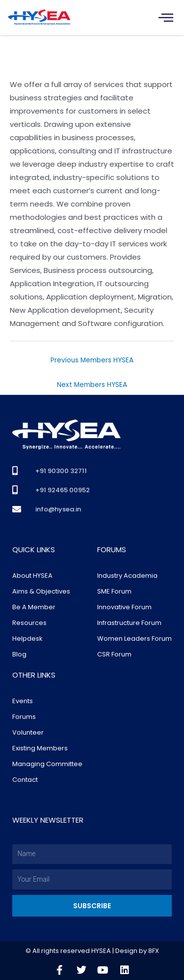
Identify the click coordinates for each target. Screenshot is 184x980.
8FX (154, 951)
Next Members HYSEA (92, 385)
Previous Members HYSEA (92, 360)
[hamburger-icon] (166, 17)
